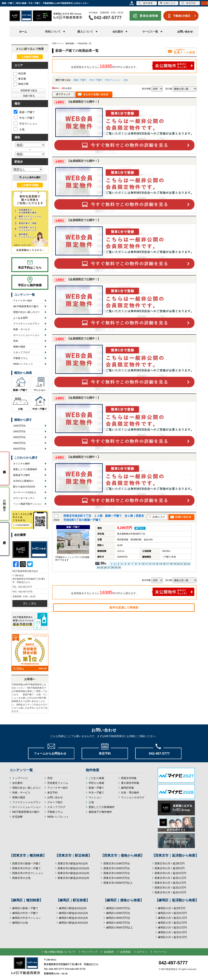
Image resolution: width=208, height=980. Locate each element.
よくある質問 (20, 318)
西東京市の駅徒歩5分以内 (73, 863)
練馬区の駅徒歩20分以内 (73, 923)
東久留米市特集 (130, 783)
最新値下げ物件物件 (100, 812)
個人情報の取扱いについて (60, 952)
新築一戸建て (80, 80)
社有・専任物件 (130, 793)
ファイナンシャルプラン (26, 324)
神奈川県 (21, 84)
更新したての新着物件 (25, 469)
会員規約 (109, 952)
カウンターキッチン (24, 498)
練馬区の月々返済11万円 (172, 918)
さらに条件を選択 (30, 177)
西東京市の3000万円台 (117, 873)
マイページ (160, 952)
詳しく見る (30, 603)
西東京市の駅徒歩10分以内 (73, 868)
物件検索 (146, 3)
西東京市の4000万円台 (117, 878)
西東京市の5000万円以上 (118, 883)
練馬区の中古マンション (27, 918)
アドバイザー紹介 (23, 301)
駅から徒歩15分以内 (24, 487)
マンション (40, 390)
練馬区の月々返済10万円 (172, 913)
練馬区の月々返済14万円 (172, 932)
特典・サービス (22, 329)
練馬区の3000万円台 (118, 918)
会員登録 (125, 952)
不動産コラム (20, 358)
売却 (16, 341)
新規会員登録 (149, 16)
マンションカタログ (133, 797)
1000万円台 (19, 426)
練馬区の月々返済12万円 (172, 923)
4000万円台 (19, 443)
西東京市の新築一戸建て (27, 863)
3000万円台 (19, 437)
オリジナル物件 (22, 464)
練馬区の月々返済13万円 (172, 927)
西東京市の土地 (21, 878)
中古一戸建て (96, 80)
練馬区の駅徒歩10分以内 (73, 913)
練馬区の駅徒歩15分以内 (73, 918)
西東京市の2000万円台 (117, 868)
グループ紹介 (55, 802)
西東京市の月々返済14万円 (170, 892)
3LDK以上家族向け (23, 481)
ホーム (23, 32)
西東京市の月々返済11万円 (170, 878)
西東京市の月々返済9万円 (170, 868)
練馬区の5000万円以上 (119, 927)
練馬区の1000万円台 (118, 908)
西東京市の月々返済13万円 (170, 888)
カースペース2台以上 (25, 492)
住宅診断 (17, 817)
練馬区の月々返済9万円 (172, 908)
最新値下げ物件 (22, 475)
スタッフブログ (22, 352)
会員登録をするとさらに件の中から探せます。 (133, 66)
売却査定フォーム (58, 783)
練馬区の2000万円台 (118, 913)
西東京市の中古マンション (28, 873)
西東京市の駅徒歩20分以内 (73, 878)
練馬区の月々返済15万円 (172, 937)
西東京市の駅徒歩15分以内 (73, 873)
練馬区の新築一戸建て (25, 908)
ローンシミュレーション (26, 335)
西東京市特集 (129, 778)
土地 (125, 80)
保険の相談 (19, 347)
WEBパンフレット (23, 364)
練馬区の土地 (20, 923)
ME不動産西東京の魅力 (26, 306)
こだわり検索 (96, 778)
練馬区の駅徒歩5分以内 (73, 908)
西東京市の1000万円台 (117, 863)
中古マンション (113, 80)
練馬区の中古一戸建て (25, 913)
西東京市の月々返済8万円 (170, 863)
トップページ (20, 778)
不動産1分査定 (182, 16)
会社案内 (17, 783)
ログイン (142, 952)
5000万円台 (19, 449)
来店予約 (52, 793)
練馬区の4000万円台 (118, 923)
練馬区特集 (128, 788)
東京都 (20, 79)
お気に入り (168, 3)
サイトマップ (90, 952)
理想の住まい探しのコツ (26, 312)
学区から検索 (96, 783)
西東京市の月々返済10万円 (170, 873)
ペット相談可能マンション (28, 504)
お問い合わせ (185, 32)
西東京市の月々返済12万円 (170, 883)
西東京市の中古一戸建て (27, 868)
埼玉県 (20, 73)
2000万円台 (19, 431)
